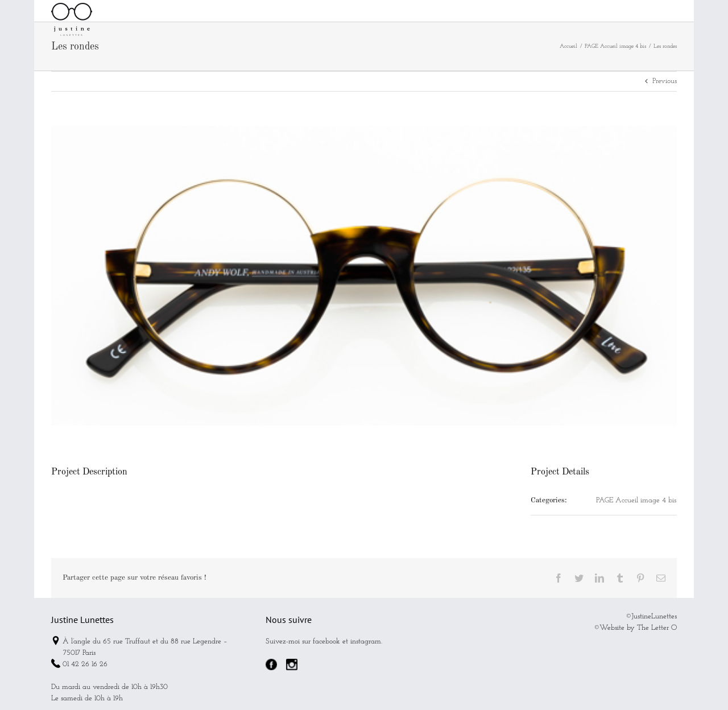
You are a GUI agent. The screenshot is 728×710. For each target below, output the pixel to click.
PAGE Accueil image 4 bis (636, 526)
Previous (665, 107)
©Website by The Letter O (635, 653)
